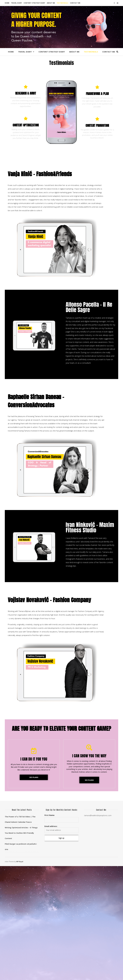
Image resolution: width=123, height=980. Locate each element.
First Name (49, 815)
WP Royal (20, 862)
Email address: (61, 829)
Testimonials (63, 3)
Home (7, 3)
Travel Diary (17, 3)
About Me (51, 3)
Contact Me (75, 3)
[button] (34, 777)
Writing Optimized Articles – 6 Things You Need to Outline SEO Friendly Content (21, 833)
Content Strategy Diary (34, 3)
